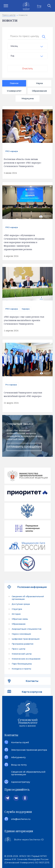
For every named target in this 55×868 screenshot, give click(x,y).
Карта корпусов (32, 692)
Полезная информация (32, 587)
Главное (14, 83)
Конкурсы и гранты (21, 669)
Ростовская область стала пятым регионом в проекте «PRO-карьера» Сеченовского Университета (23, 163)
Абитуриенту (18, 757)
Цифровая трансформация (26, 639)
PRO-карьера (12, 151)
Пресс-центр (19, 649)
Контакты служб (20, 742)
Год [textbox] (12, 56)
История (16, 614)
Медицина (28, 98)
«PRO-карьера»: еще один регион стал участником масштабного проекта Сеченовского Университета (24, 320)
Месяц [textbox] (14, 46)
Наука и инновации (21, 634)
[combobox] (27, 46)
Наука (39, 83)
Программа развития (23, 644)
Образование (39, 91)
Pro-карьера (11, 385)
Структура (17, 609)
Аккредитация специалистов (27, 629)
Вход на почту (19, 765)
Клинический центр (22, 654)
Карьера (26, 309)
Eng (39, 6)
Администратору (21, 782)
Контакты (32, 681)
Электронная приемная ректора (29, 750)
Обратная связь (20, 619)
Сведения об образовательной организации (28, 598)
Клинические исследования (26, 659)
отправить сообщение (24, 447)
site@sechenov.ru (21, 819)
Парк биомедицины (22, 664)
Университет (14, 91)
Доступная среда (21, 604)
